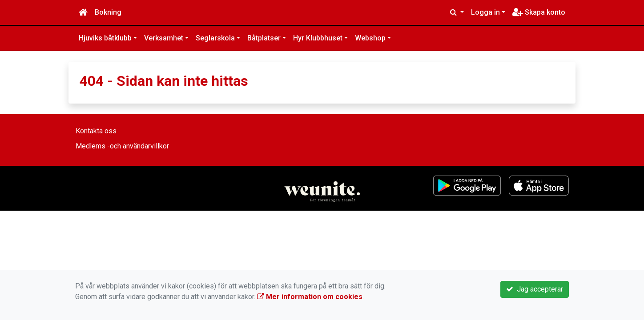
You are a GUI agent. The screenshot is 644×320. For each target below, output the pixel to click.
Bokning (108, 12)
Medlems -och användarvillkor (122, 146)
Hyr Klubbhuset (318, 38)
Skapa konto (539, 12)
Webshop (370, 38)
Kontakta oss (96, 131)
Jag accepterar (535, 289)
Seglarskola (215, 38)
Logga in (485, 12)
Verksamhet (164, 38)
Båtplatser (264, 38)
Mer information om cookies (310, 297)
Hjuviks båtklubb (105, 38)
